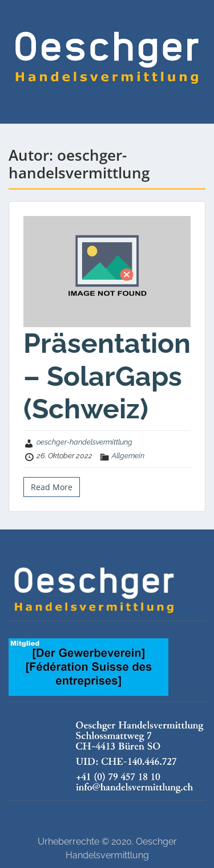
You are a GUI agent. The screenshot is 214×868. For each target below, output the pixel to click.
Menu (21, 19)
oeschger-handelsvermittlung (84, 442)
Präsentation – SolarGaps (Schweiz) (107, 376)
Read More (52, 487)
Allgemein (128, 456)
